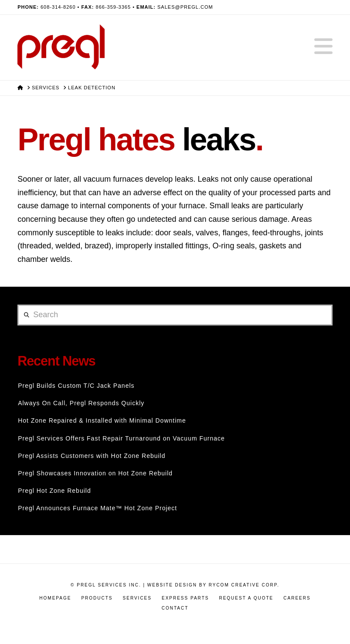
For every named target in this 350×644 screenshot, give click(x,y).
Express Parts (185, 598)
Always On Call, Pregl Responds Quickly (81, 403)
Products (97, 598)
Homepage (55, 598)
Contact (175, 608)
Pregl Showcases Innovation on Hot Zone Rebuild (95, 473)
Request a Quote (246, 598)
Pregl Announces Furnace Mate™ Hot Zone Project (97, 508)
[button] (323, 47)
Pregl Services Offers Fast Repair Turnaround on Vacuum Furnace (121, 438)
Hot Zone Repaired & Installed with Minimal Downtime (102, 420)
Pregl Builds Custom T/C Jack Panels (76, 386)
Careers (297, 598)
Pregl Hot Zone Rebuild (54, 491)
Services (137, 598)
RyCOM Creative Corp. (244, 585)
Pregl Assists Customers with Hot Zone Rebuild (92, 456)
